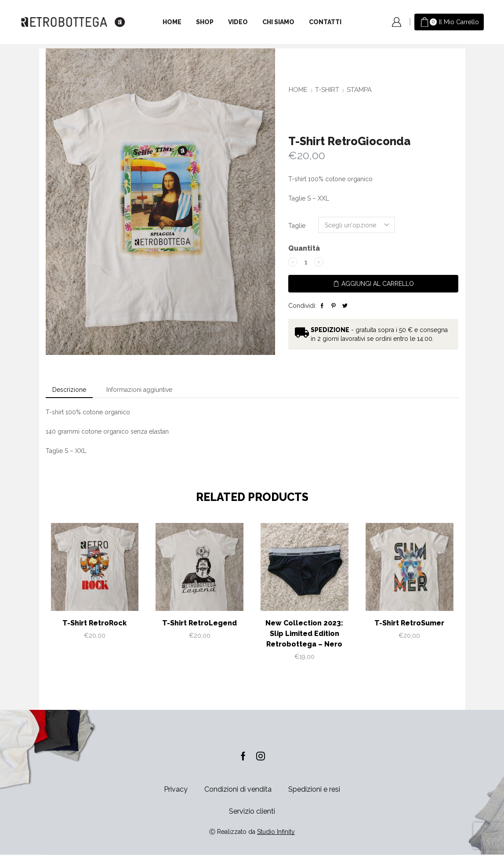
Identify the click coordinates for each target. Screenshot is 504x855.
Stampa (359, 90)
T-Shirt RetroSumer (409, 623)
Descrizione (69, 390)
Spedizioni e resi (314, 789)
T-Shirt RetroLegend (199, 623)
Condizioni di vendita (238, 789)
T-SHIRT (327, 90)
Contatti (325, 22)
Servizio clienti (252, 811)
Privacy (176, 789)
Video (238, 22)
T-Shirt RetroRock (94, 623)
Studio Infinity (276, 832)
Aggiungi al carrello (378, 284)
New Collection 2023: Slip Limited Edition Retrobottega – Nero (304, 634)
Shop (205, 22)
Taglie (297, 226)
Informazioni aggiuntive (139, 390)
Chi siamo (278, 22)
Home (172, 22)
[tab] (69, 390)
